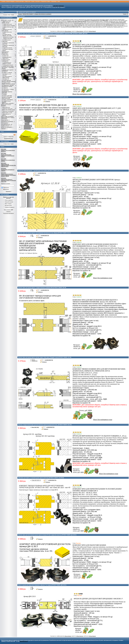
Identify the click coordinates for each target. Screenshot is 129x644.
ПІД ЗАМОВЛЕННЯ (6, 124)
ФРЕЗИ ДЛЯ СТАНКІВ (6, 20)
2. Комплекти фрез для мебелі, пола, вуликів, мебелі (8, 109)
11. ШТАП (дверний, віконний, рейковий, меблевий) (9, 81)
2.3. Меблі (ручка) (7, 40)
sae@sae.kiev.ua (24, 641)
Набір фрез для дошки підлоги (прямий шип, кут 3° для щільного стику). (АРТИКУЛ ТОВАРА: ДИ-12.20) (43, 97)
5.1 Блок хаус (6, 56)
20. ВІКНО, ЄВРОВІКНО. (7, 100)
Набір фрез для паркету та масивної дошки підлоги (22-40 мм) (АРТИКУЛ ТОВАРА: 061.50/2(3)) (41, 478)
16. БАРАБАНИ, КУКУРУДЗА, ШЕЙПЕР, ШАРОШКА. (7, 92)
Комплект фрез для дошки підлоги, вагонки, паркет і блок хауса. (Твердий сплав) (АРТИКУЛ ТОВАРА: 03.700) (45, 357)
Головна (3, 1)
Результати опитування (9, 213)
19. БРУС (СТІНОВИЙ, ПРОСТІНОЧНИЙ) (7, 98)
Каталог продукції (10, 1)
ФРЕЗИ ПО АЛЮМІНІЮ (6, 127)
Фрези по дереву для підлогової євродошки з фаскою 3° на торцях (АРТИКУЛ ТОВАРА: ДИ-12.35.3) (42, 585)
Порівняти (48, 38)
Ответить (8, 212)
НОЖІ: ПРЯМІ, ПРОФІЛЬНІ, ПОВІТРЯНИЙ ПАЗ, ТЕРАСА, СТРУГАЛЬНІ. (8, 118)
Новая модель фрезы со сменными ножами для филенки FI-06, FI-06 (8, 180)
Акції (59, 1)
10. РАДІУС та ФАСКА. (7, 73)
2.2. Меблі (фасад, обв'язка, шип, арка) (7, 35)
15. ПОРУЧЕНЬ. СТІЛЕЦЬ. (8, 89)
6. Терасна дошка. (6, 60)
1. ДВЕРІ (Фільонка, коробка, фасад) (6, 22)
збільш (66, 31)
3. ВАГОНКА (5, 41)
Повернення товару (46, 1)
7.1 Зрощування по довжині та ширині (7, 63)
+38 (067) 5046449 (58, 6)
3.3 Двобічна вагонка (7, 48)
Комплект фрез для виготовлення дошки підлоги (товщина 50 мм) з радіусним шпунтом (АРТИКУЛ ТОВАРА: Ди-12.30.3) (47, 535)
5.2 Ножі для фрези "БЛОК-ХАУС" (7, 58)
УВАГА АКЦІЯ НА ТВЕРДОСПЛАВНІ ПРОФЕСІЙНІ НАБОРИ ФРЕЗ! (8, 165)
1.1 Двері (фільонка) (7, 24)
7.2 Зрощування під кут (8, 65)
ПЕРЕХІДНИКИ (5, 123)
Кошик (33, 1)
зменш (70, 31)
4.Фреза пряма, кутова (7, 113)
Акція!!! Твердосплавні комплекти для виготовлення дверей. (8, 156)
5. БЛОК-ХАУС (5, 54)
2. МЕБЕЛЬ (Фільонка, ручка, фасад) (7, 30)
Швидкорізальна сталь (8, 37)
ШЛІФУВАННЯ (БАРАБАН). (7, 122)
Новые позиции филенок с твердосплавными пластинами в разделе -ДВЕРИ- (9, 175)
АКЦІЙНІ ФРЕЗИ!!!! (5, 126)
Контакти (38, 1)
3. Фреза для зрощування (8, 111)
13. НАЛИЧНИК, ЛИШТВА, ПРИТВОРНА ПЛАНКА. (8, 86)
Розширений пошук (9, 139)
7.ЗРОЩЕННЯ (5, 61)
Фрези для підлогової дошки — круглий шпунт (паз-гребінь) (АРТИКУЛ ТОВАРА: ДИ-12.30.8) (40, 171)
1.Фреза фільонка (6, 107)
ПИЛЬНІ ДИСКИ (5, 120)
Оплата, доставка (20, 1)
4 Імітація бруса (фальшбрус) (5, 52)
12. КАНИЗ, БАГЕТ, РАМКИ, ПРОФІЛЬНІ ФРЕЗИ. (8, 83)
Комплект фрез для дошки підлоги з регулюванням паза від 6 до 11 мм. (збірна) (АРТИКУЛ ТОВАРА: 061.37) (44, 233)
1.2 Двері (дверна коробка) (9, 26)
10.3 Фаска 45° (6, 79)
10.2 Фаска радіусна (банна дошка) (7, 77)
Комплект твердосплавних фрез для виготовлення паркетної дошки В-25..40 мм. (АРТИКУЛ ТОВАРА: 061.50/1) (45, 425)
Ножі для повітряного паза (82, 94)
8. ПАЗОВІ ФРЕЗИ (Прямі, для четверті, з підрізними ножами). (8, 68)
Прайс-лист (28, 1)
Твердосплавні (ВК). (8, 39)
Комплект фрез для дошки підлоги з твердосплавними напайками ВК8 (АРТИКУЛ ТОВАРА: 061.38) (42, 288)
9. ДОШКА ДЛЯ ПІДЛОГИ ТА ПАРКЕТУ (8, 71)
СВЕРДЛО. (4, 129)
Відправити (9, 192)
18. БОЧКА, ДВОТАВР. (7, 96)
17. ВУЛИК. (4, 94)
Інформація (54, 1)
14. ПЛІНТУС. (5, 88)
